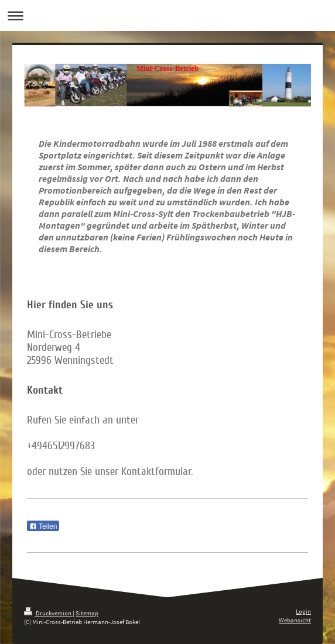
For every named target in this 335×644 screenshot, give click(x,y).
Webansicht (295, 620)
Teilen (43, 526)
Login (303, 611)
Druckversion (48, 613)
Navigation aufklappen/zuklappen (167, 16)
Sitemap (87, 613)
